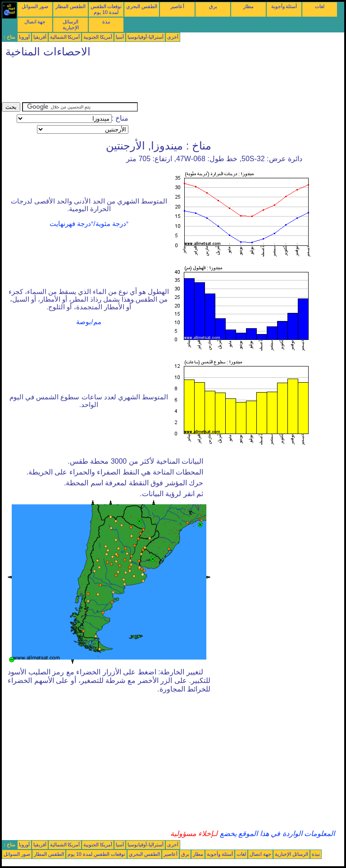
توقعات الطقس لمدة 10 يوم (106, 9)
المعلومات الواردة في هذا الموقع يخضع (276, 834)
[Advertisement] (166, 82)
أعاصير (177, 6)
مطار (248, 6)
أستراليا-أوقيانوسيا (146, 37)
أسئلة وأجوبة (284, 6)
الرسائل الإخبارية (71, 25)
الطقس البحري (142, 6)
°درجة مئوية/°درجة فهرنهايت (89, 224)
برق (213, 6)
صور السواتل (35, 6)
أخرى (173, 37)
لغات (320, 6)
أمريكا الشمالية (65, 37)
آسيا (120, 37)
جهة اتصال (35, 22)
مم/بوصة (89, 322)
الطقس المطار (71, 6)
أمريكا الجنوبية (98, 37)
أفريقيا (40, 37)
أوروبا (24, 37)
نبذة (106, 22)
